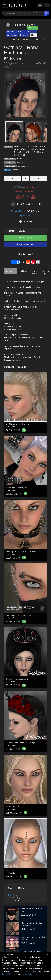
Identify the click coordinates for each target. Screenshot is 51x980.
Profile (11, 31)
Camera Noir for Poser (31, 951)
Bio (34, 35)
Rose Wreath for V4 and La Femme (33, 938)
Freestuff (12, 35)
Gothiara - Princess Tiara (17, 679)
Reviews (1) (45, 272)
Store (21, 31)
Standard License (26, 166)
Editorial (24, 271)
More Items (35, 272)
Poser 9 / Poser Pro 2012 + (32, 152)
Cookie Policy (8, 974)
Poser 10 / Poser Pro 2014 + (26, 149)
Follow (33, 28)
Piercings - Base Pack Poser (18, 615)
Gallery (31, 31)
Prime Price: (19, 211)
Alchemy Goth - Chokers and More (21, 551)
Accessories (22, 162)
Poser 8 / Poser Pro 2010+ (34, 147)
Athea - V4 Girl (12, 807)
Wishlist (24, 35)
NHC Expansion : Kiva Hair (18, 424)
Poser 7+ (18, 147)
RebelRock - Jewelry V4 (16, 488)
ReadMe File (13, 895)
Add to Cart (26, 238)
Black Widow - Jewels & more (32, 910)
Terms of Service (30, 971)
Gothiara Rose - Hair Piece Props (21, 743)
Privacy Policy (27, 974)
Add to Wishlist (26, 245)
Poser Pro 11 (20, 155)
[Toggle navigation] (5, 5)
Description (11, 271)
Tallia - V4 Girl (12, 870)
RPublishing (12, 59)
